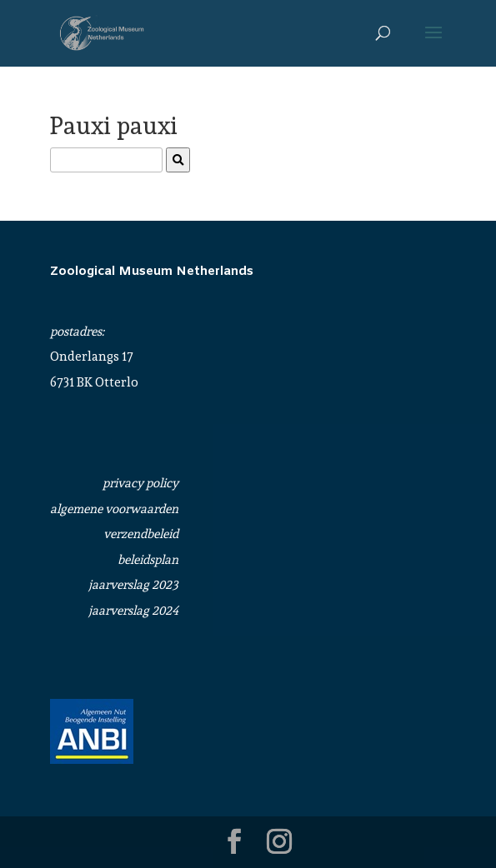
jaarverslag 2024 (133, 611)
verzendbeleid (141, 534)
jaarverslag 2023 (133, 585)
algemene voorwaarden (114, 509)
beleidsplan (148, 560)
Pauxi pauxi (114, 126)
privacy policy (140, 483)
